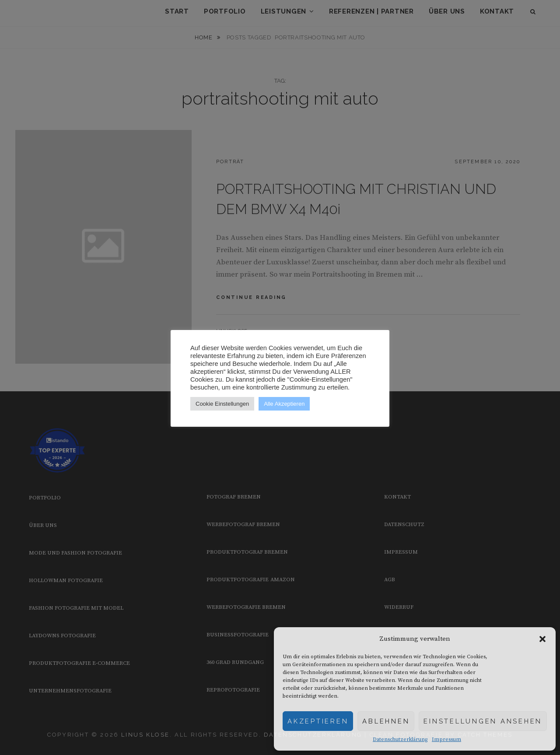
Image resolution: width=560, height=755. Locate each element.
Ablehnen (386, 721)
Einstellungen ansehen (483, 721)
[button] (542, 639)
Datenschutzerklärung (400, 739)
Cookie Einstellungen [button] (222, 404)
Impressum (446, 739)
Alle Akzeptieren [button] (284, 404)
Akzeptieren (318, 721)
